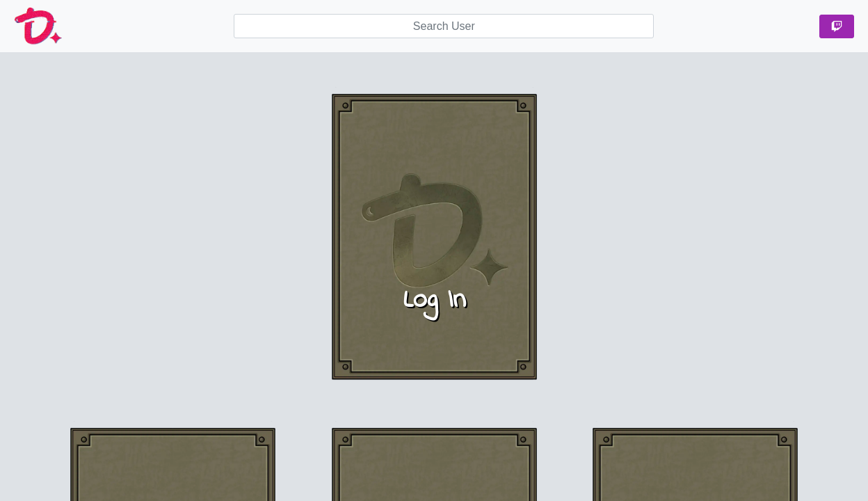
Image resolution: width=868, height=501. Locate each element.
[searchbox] (444, 26)
